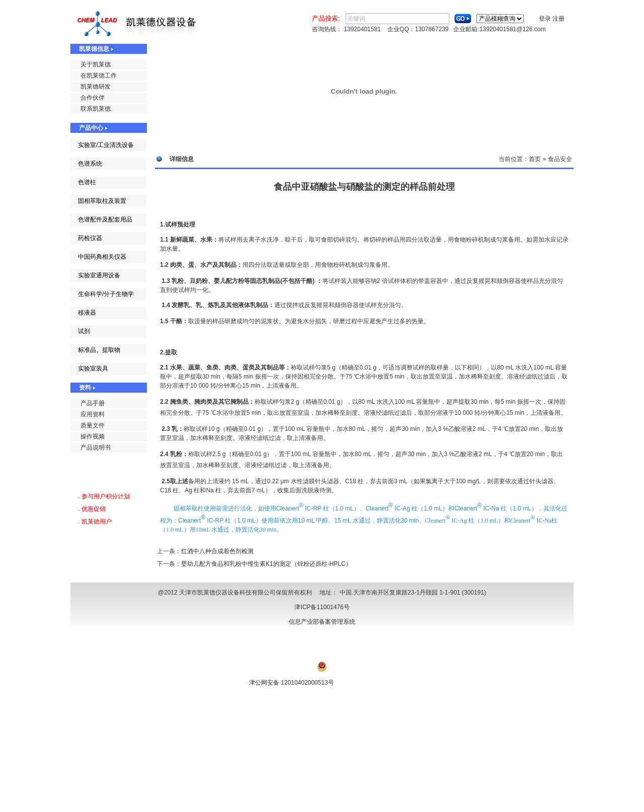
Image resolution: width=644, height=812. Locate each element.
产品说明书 (96, 448)
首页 (535, 159)
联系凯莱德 (96, 109)
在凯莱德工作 (99, 76)
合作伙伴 (93, 98)
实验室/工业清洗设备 (106, 145)
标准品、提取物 (99, 350)
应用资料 (93, 414)
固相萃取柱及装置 (102, 201)
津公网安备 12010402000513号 (292, 683)
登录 (545, 19)
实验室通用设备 (99, 275)
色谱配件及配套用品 (105, 219)
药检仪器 (90, 238)
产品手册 (93, 403)
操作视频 (93, 436)
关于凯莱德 (96, 64)
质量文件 (93, 425)
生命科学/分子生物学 (106, 294)
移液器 (87, 313)
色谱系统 (90, 164)
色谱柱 (87, 182)
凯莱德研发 (96, 87)
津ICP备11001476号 (322, 607)
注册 (558, 19)
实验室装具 (93, 368)
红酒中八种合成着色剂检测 (217, 551)
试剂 (84, 331)
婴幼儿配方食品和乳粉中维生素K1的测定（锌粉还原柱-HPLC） (266, 564)
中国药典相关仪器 (102, 257)
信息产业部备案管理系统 (322, 622)
